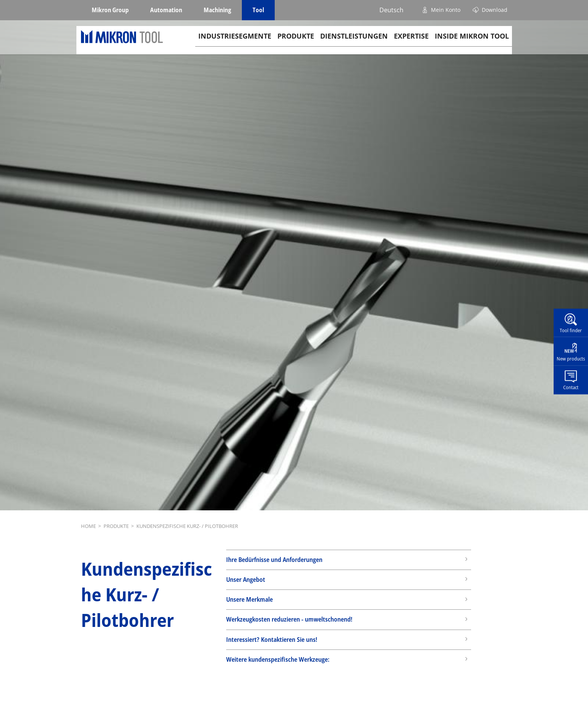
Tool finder (571, 330)
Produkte (296, 42)
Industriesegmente (235, 42)
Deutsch (391, 10)
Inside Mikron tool (472, 42)
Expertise (411, 42)
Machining (217, 10)
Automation (166, 10)
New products (571, 359)
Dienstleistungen (354, 42)
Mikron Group (110, 10)
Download (495, 10)
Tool (258, 10)
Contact (571, 387)
